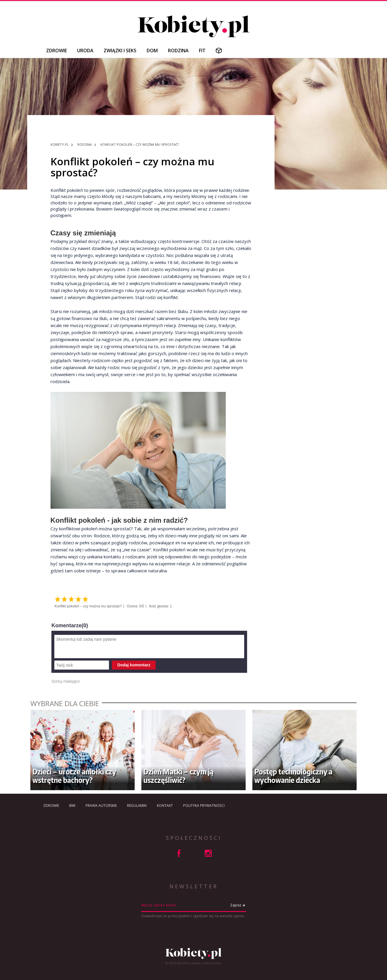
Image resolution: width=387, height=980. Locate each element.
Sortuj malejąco (66, 681)
